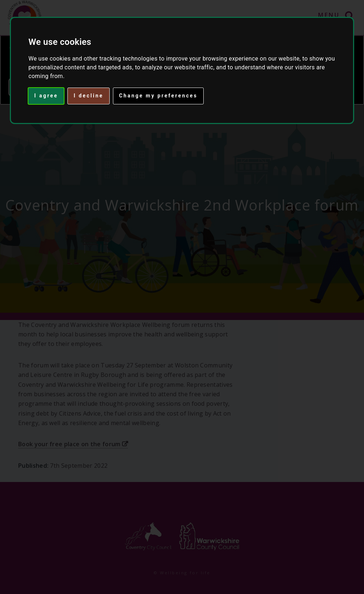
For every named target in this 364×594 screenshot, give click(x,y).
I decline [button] (88, 96)
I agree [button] (46, 96)
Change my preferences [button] (158, 96)
